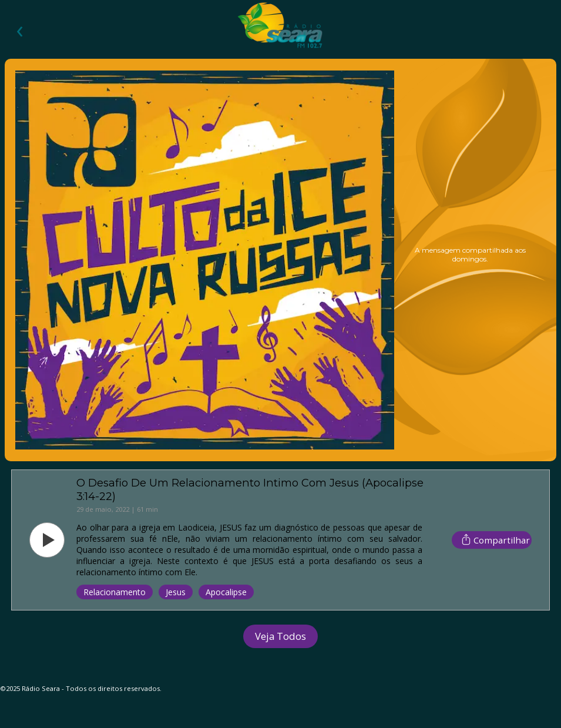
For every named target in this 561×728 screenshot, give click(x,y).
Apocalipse (226, 592)
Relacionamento (115, 592)
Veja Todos (280, 636)
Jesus (176, 592)
